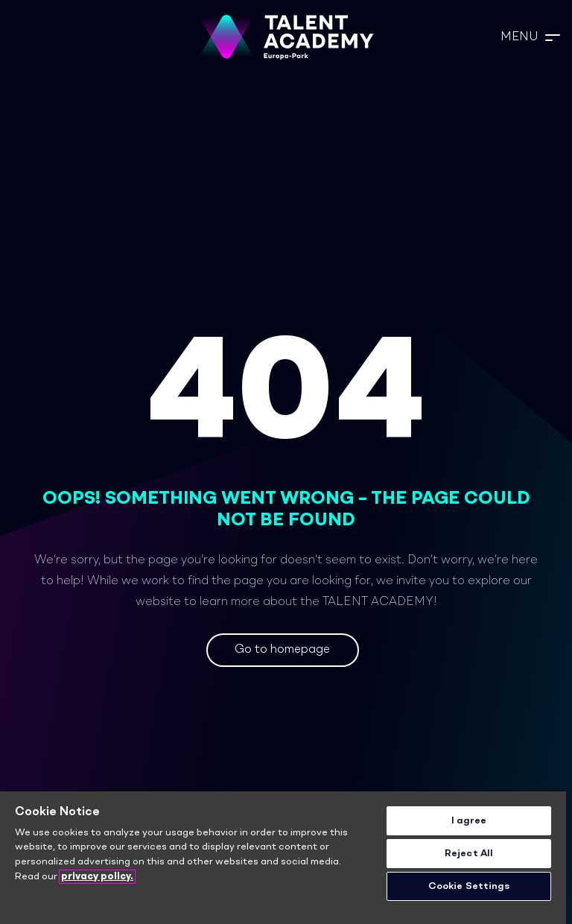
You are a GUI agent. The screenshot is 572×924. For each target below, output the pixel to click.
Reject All (469, 854)
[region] (283, 858)
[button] (530, 37)
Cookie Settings (469, 886)
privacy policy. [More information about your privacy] (97, 877)
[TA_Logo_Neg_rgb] (286, 37)
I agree (469, 821)
